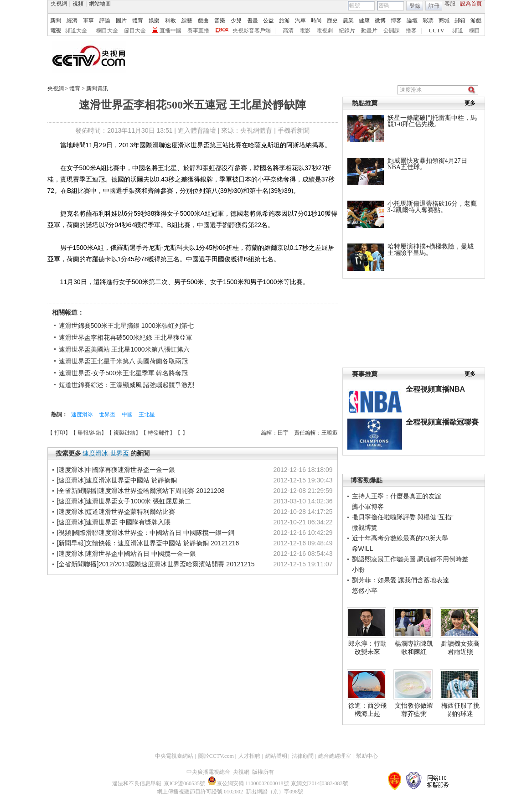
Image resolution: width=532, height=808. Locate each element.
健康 (364, 21)
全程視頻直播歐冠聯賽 (442, 422)
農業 (348, 21)
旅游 (284, 21)
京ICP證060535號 (184, 783)
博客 (396, 21)
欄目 (475, 31)
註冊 (434, 6)
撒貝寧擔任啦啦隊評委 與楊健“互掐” (403, 517)
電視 (56, 31)
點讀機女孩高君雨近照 (460, 647)
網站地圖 (100, 4)
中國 (128, 414)
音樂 (220, 21)
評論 (105, 21)
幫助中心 (367, 756)
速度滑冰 (83, 414)
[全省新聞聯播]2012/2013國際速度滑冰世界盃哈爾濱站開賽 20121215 (156, 564)
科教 (170, 21)
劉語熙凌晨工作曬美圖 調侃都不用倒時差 (410, 559)
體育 (138, 21)
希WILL (363, 549)
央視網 (59, 4)
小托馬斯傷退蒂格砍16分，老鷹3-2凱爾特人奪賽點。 (432, 207)
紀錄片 (347, 31)
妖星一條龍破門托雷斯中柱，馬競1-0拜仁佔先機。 (432, 121)
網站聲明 (276, 756)
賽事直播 (198, 31)
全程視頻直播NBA (436, 389)
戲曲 (203, 21)
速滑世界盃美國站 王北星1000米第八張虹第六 (124, 349)
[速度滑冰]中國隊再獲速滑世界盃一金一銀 (116, 470)
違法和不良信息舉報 (137, 783)
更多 (470, 103)
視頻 (78, 4)
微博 (380, 21)
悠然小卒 (365, 590)
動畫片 (369, 31)
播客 (411, 31)
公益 (269, 21)
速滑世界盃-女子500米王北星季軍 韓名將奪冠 (124, 373)
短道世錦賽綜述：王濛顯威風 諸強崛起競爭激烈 (127, 385)
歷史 (332, 21)
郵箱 (460, 21)
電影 (305, 31)
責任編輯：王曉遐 (316, 433)
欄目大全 (107, 31)
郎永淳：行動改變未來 (367, 647)
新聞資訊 (97, 88)
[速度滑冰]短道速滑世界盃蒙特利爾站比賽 (116, 512)
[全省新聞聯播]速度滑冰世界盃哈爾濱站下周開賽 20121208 (141, 491)
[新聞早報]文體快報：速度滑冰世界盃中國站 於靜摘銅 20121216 (148, 543)
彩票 (428, 21)
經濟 (72, 21)
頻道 (458, 31)
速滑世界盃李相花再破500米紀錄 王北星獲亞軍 (126, 337)
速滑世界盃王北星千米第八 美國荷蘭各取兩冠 (124, 361)
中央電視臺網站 (174, 756)
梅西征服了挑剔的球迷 (460, 710)
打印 (60, 433)
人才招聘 (249, 756)
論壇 (412, 21)
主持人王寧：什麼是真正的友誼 (397, 496)
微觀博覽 (365, 528)
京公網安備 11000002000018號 (248, 783)
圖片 (121, 21)
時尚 (316, 21)
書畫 (253, 21)
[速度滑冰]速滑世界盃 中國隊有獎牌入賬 (114, 522)
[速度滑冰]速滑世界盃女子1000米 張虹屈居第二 (124, 501)
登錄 (415, 6)
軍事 (88, 21)
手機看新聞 (294, 130)
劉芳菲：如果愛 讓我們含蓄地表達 (401, 580)
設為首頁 (471, 4)
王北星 (147, 414)
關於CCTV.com (216, 756)
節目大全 (135, 31)
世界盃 (108, 414)
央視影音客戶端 (252, 31)
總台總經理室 (335, 756)
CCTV (436, 31)
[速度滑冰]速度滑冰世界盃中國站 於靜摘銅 (117, 480)
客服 (450, 4)
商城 (444, 21)
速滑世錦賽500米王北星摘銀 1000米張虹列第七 (126, 326)
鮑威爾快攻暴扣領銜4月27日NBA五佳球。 (427, 164)
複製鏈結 (124, 433)
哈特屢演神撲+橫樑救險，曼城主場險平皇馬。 (431, 250)
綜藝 (187, 21)
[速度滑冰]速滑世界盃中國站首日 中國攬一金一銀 (127, 554)
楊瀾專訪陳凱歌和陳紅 (414, 647)
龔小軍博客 (368, 507)
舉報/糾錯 (89, 433)
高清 (288, 31)
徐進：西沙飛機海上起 (367, 710)
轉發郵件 (159, 433)
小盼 (358, 570)
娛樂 (154, 21)
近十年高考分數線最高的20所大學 (400, 538)
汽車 (300, 21)
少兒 (236, 21)
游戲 (476, 21)
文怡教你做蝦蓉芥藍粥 (414, 710)
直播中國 (170, 31)
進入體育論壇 (197, 130)
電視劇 (325, 31)
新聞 (56, 21)
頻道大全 (76, 31)
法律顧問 (303, 756)
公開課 (392, 31)
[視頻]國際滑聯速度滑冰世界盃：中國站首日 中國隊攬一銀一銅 (146, 533)
